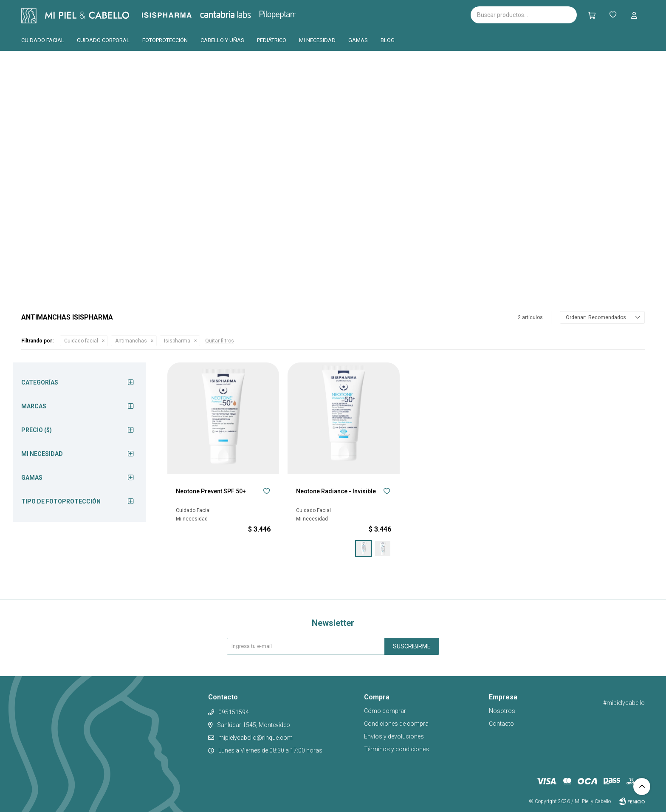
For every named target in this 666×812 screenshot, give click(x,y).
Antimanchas (131, 341)
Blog (388, 40)
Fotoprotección (165, 40)
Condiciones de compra (396, 724)
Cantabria (240, 14)
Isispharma (178, 15)
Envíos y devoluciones (394, 736)
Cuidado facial (43, 40)
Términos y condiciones (396, 749)
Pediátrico (272, 40)
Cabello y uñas (222, 40)
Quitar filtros (220, 341)
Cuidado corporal (103, 40)
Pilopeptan (284, 14)
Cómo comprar (385, 711)
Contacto (501, 724)
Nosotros (502, 711)
